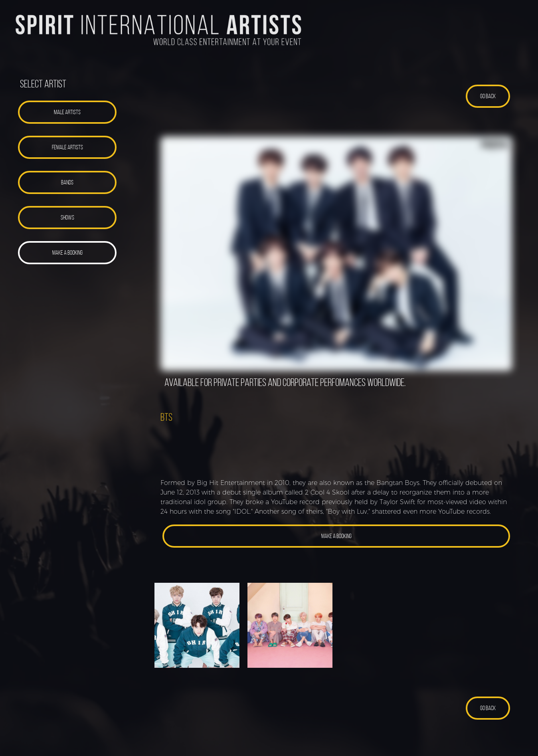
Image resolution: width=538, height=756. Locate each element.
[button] (67, 112)
